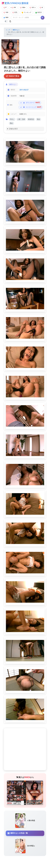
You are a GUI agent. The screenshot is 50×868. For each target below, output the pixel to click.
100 (6, 12)
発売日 (39, 12)
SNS (6, 17)
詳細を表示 (13, 129)
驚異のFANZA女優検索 (15, 3)
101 (33, 8)
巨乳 (15, 12)
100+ (23, 8)
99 (13, 8)
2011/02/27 (24, 90)
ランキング (26, 12)
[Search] (26, 18)
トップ (8, 30)
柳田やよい (16, 30)
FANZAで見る (13, 76)
